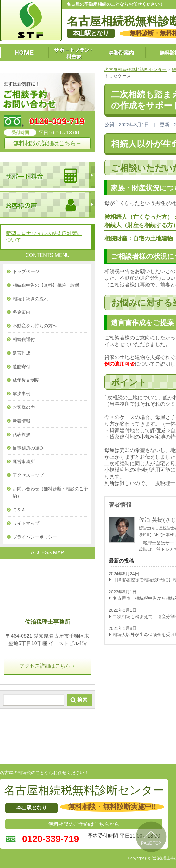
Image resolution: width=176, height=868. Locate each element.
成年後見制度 (26, 380)
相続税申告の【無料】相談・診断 (46, 285)
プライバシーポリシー (35, 537)
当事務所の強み (28, 448)
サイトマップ (26, 523)
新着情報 (22, 421)
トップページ (26, 271)
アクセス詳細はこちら (47, 666)
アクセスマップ (28, 475)
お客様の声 (24, 407)
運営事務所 (24, 461)
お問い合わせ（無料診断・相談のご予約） (50, 493)
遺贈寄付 (22, 367)
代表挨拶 (22, 434)
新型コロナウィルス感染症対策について (44, 237)
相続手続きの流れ (30, 299)
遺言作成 (22, 353)
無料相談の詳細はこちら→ (47, 143)
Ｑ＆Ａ (19, 510)
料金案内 (22, 312)
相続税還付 (24, 339)
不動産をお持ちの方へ (35, 326)
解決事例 (22, 394)
